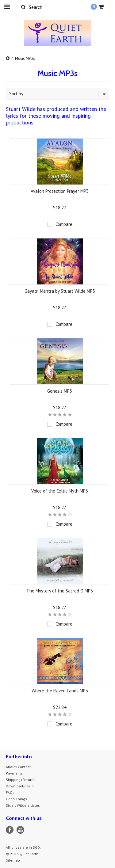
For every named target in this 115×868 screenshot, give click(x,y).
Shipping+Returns (21, 780)
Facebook (10, 830)
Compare (64, 224)
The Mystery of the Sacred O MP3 (60, 591)
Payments (14, 773)
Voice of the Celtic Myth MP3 (60, 491)
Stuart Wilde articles (23, 805)
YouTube (20, 830)
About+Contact (18, 767)
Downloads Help (20, 786)
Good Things (16, 799)
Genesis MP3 (60, 391)
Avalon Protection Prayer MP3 (60, 191)
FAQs (10, 792)
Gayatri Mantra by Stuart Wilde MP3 (60, 291)
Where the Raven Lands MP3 (60, 691)
